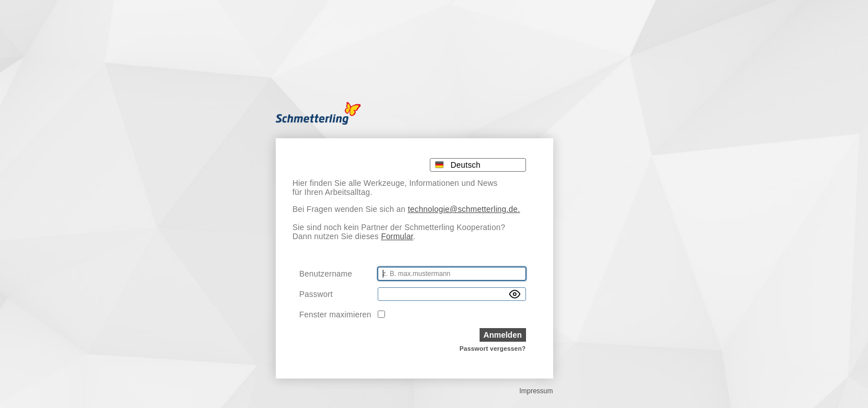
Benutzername (326, 274)
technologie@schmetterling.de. (464, 209)
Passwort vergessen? (493, 348)
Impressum (536, 391)
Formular (397, 236)
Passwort (316, 294)
